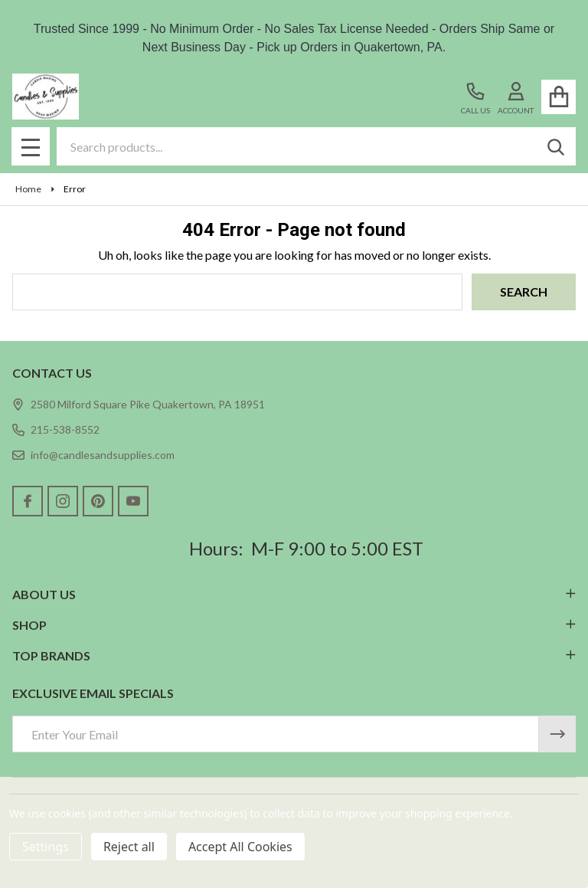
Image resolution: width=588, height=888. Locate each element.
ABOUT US (294, 594)
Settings (46, 847)
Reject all (129, 847)
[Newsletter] (557, 734)
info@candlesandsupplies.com (93, 455)
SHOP (294, 625)
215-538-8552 (56, 429)
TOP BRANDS (294, 655)
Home (28, 189)
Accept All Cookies (240, 847)
